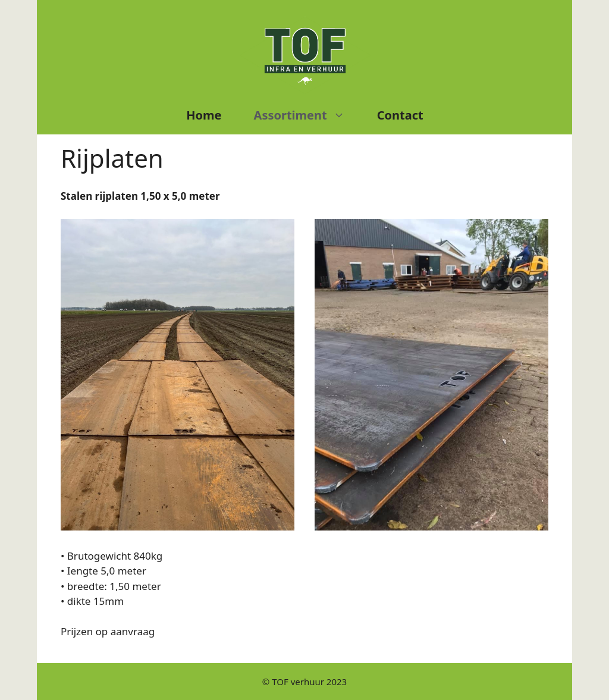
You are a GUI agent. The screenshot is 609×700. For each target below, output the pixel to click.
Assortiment (307, 115)
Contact (400, 115)
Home (204, 115)
